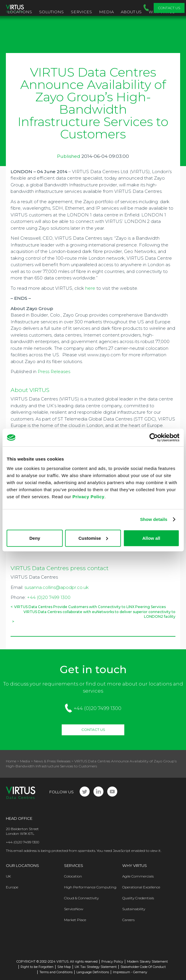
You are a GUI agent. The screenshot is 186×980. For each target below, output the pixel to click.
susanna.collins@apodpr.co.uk (57, 587)
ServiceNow (74, 909)
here (90, 288)
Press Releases (54, 371)
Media (106, 12)
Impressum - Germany (130, 972)
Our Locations (22, 865)
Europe (12, 887)
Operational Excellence (141, 887)
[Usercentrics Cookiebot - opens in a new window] (154, 438)
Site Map (64, 967)
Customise (93, 538)
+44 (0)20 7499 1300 (49, 597)
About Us (131, 12)
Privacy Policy (89, 496)
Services (81, 12)
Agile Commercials (138, 876)
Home (11, 761)
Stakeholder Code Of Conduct (143, 967)
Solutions (51, 12)
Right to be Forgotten (37, 967)
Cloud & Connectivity (81, 898)
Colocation (73, 876)
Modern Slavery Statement (147, 962)
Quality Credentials (138, 898)
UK (8, 876)
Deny (35, 538)
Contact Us (169, 8)
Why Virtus (135, 865)
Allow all (151, 538)
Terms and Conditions (56, 972)
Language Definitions (93, 972)
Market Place (75, 920)
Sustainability (134, 909)
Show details (154, 519)
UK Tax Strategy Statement (96, 967)
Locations (20, 12)
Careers (128, 920)
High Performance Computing (90, 887)
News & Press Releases (52, 761)
